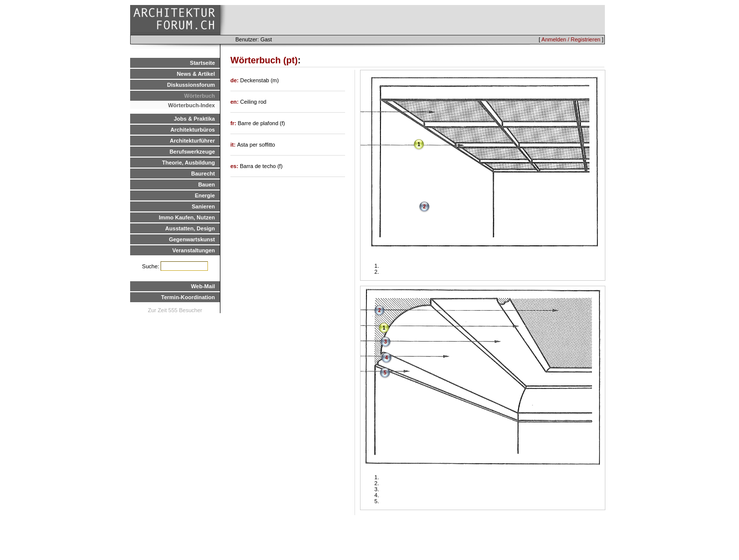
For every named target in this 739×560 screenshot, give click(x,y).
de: (235, 80)
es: (235, 166)
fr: (234, 123)
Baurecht (203, 174)
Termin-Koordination (188, 297)
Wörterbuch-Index (191, 105)
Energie (205, 195)
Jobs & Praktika (194, 119)
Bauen (206, 185)
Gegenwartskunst (192, 239)
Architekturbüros (193, 130)
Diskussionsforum (191, 85)
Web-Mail (203, 286)
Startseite (202, 63)
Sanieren (203, 206)
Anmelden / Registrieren (571, 39)
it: (234, 145)
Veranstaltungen (193, 250)
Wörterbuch (199, 96)
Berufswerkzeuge (192, 152)
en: (235, 102)
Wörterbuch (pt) (264, 60)
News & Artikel (196, 74)
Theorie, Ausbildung (188, 163)
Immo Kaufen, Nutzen (187, 217)
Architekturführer (192, 141)
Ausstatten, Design (190, 228)
